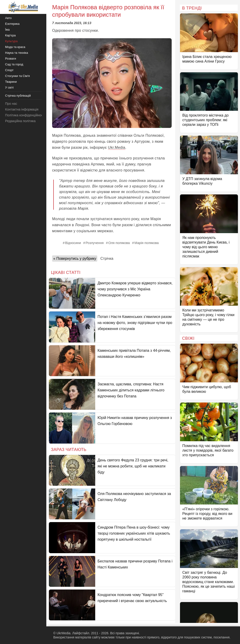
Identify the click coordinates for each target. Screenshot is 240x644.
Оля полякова (119, 243)
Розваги (11, 59)
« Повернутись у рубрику (75, 259)
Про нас (11, 104)
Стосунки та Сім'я (17, 76)
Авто (8, 18)
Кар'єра (10, 35)
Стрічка (107, 259)
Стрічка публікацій (18, 96)
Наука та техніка (17, 53)
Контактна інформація (22, 109)
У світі (9, 87)
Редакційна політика (20, 121)
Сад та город (14, 64)
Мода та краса (15, 47)
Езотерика (12, 24)
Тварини (11, 82)
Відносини (73, 243)
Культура (11, 41)
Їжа (7, 30)
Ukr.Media (117, 148)
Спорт (9, 70)
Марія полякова (147, 243)
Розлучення (95, 243)
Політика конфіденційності (25, 115)
